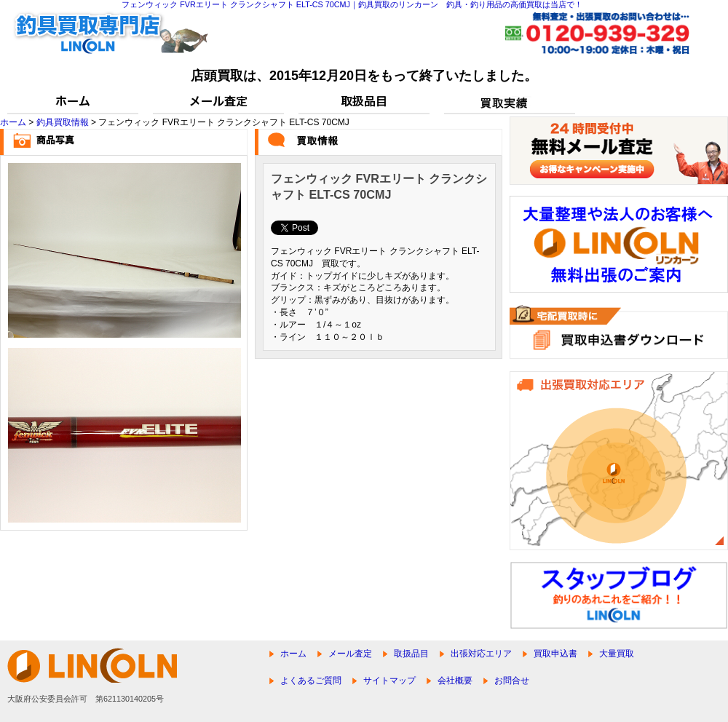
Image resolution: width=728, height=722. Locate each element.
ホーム (13, 122)
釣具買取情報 (63, 122)
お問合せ (512, 681)
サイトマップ (389, 681)
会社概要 (455, 681)
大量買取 (617, 654)
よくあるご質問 (311, 681)
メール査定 (350, 654)
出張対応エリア (481, 654)
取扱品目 (411, 654)
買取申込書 (555, 654)
